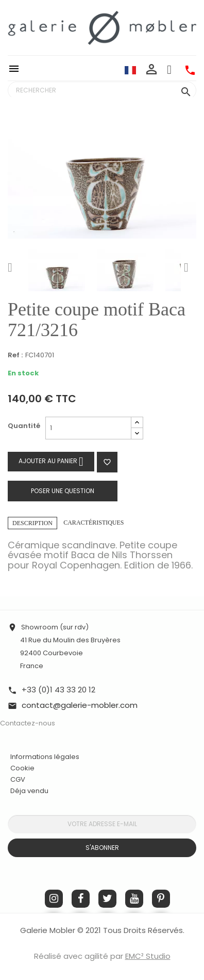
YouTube (134, 899)
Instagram (54, 899)
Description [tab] (32, 523)
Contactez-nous (28, 723)
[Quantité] (88, 428)
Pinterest (161, 899)
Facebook (81, 899)
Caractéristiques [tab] (93, 523)
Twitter (107, 899)
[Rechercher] (102, 90)
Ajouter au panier (51, 461)
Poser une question (63, 491)
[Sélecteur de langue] (130, 70)
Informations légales (45, 757)
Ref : (15, 355)
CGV (18, 779)
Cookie (22, 768)
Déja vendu (29, 791)
